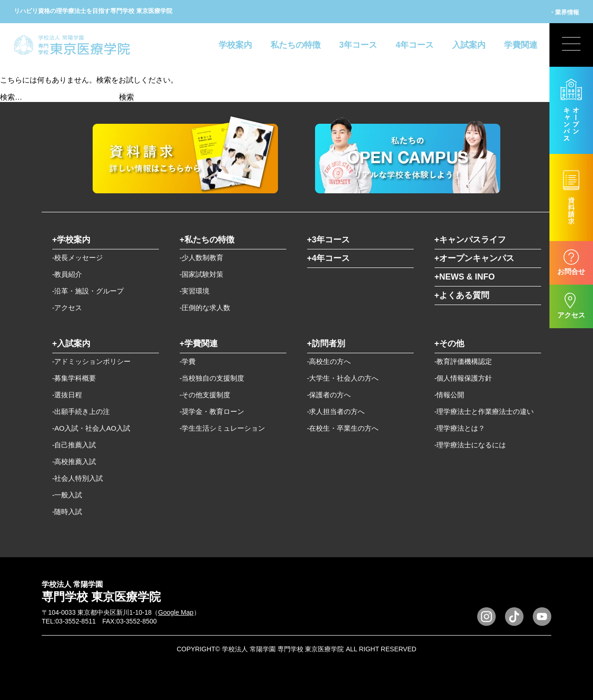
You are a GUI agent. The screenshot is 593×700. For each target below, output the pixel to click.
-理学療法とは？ (460, 428)
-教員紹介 (67, 274)
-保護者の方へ (329, 395)
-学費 (188, 361)
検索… (11, 97)
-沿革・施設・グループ (88, 291)
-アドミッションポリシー (92, 361)
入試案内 (469, 45)
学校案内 (235, 45)
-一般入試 (67, 495)
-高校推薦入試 (74, 461)
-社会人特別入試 (78, 478)
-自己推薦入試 (74, 445)
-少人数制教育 (202, 258)
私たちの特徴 (296, 45)
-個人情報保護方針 (464, 378)
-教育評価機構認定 (464, 361)
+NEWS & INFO (465, 277)
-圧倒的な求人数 (205, 308)
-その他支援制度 (205, 395)
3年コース (358, 45)
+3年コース (329, 240)
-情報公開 (450, 395)
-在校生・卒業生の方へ (343, 428)
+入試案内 (72, 344)
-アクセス (67, 308)
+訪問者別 (326, 344)
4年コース (415, 45)
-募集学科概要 (74, 378)
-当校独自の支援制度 (212, 378)
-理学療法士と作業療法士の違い (484, 411)
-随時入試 (67, 512)
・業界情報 (564, 12)
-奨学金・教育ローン (212, 411)
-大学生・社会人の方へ (343, 378)
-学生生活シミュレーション (223, 428)
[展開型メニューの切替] (571, 45)
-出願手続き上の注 (81, 411)
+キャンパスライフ (470, 240)
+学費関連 (199, 344)
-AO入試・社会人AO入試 (91, 428)
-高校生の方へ (329, 361)
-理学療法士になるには (470, 445)
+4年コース (329, 258)
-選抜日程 (67, 395)
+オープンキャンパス (475, 258)
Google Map (176, 612)
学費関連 (521, 45)
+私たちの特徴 (207, 240)
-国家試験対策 (202, 274)
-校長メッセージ (78, 258)
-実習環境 (195, 291)
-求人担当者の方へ (336, 411)
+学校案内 (72, 240)
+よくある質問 (462, 295)
